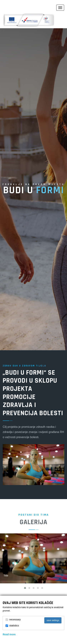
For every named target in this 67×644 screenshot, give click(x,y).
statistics (12, 626)
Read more (9, 634)
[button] (25, 588)
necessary (13, 619)
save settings (53, 620)
